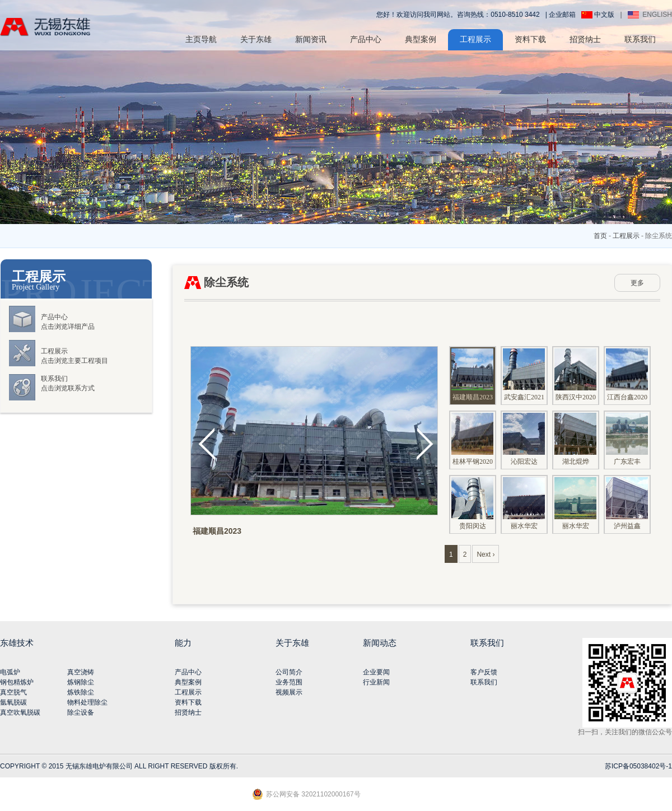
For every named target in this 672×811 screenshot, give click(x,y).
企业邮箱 (562, 15)
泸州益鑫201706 (627, 510)
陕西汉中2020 (575, 375)
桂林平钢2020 (472, 439)
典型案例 (421, 39)
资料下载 (530, 39)
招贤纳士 (585, 39)
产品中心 (366, 39)
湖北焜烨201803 (575, 446)
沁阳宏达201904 (524, 446)
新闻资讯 (311, 39)
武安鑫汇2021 (524, 375)
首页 (600, 236)
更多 (637, 283)
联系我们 (640, 39)
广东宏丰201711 (627, 446)
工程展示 (475, 39)
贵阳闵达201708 (472, 510)
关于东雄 (256, 39)
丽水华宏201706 (524, 510)
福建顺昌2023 (472, 375)
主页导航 (201, 39)
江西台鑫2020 (627, 375)
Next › (486, 554)
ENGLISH (650, 15)
